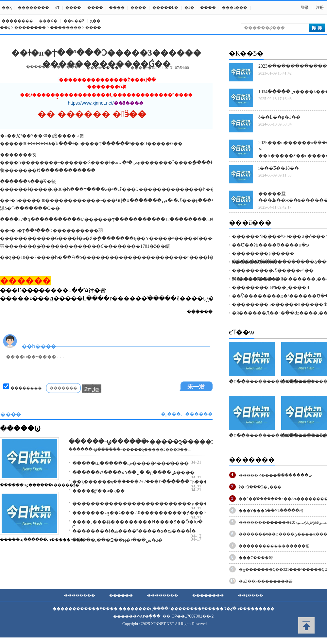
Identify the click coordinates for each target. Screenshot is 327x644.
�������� (33, 8)
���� (73, 8)
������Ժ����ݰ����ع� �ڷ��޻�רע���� (133, 473)
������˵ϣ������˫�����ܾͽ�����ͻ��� (150, 442)
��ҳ (7, 8)
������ (121, 595)
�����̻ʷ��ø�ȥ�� (99, 491)
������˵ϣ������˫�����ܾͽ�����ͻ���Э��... (130, 449)
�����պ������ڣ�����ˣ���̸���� (130, 463)
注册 (320, 8)
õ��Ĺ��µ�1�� (279, 117)
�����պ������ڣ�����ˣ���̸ (42, 540)
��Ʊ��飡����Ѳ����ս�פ (270, 245)
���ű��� (234, 8)
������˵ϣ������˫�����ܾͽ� (40, 485)
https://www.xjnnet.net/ (91, 103)
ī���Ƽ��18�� (279, 168)
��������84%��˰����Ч (271, 288)
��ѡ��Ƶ (74, 21)
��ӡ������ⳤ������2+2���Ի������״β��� (140, 482)
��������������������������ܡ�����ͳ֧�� (151, 504)
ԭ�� (95, 21)
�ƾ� (189, 8)
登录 (305, 8)
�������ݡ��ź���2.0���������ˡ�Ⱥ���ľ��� (146, 513)
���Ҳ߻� (48, 21)
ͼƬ (57, 8)
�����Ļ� (165, 8)
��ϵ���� (250, 595)
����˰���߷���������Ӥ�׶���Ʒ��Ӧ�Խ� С (137, 525)
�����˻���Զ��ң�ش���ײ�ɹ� (117, 540)
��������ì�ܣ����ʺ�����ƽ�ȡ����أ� (134, 531)
